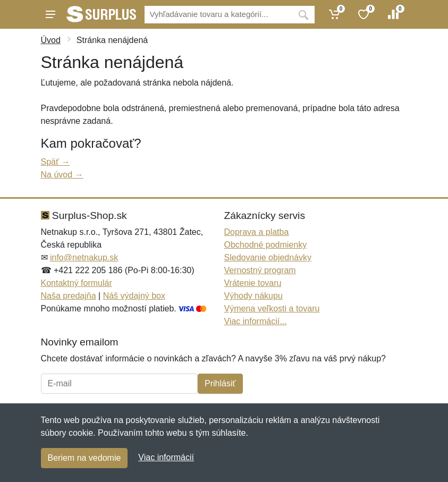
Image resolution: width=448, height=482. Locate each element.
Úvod (51, 40)
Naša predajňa (69, 296)
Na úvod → (62, 175)
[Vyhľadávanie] (218, 15)
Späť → (56, 162)
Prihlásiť (220, 383)
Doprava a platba (257, 232)
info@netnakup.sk (84, 257)
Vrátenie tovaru (253, 283)
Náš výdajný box (134, 296)
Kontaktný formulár (77, 283)
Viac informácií (166, 457)
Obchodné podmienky (266, 245)
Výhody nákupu (253, 296)
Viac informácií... (256, 321)
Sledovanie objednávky (268, 257)
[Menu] (50, 14)
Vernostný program (260, 270)
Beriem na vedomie (84, 458)
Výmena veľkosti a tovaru (272, 308)
